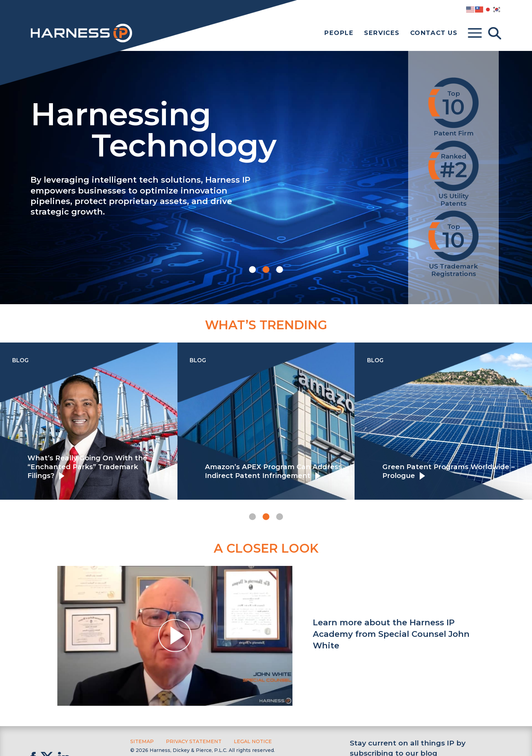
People (339, 33)
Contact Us (434, 33)
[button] (252, 270)
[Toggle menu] (475, 33)
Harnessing (206, 128)
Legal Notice (253, 741)
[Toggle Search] (495, 33)
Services (382, 33)
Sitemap (142, 741)
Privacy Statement (194, 741)
